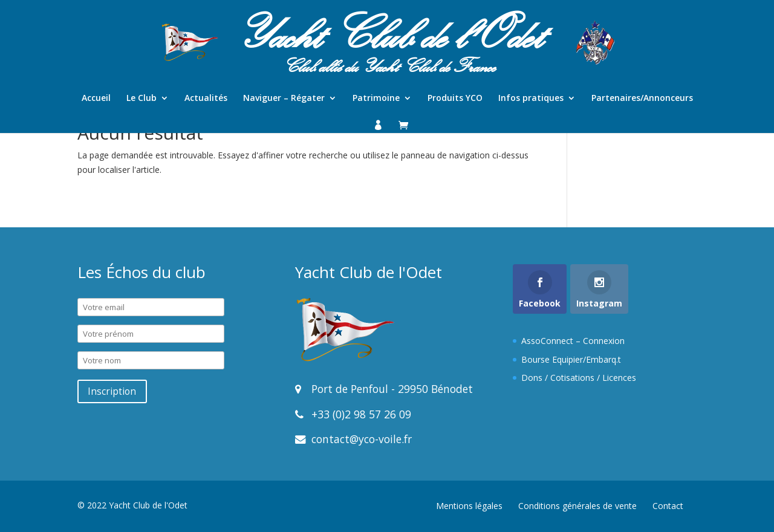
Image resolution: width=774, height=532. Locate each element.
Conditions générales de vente (577, 506)
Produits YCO (455, 99)
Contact (668, 506)
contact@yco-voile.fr (360, 439)
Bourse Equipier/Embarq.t (571, 359)
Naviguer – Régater (284, 99)
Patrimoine (376, 99)
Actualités (206, 99)
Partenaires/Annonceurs (642, 99)
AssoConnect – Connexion (573, 341)
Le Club (141, 99)
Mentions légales (469, 506)
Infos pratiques (531, 99)
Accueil (96, 99)
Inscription (112, 391)
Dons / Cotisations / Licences (579, 378)
